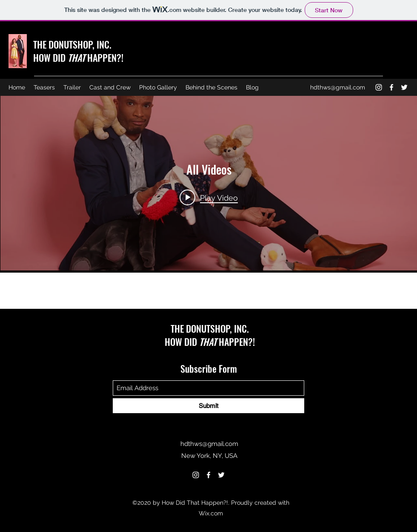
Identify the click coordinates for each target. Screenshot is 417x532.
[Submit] (208, 406)
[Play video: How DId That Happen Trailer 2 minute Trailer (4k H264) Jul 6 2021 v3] (209, 197)
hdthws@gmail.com (338, 87)
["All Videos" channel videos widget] (209, 183)
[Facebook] (391, 87)
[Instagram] (379, 87)
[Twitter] (404, 87)
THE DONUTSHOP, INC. (72, 44)
